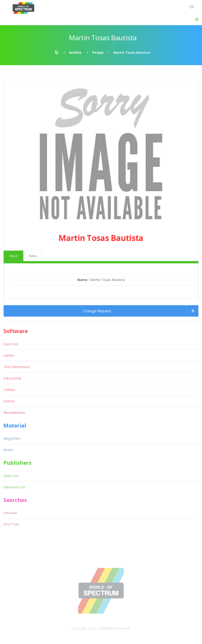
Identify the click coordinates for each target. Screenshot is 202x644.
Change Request (97, 311)
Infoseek (10, 513)
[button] (197, 19)
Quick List (11, 344)
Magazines (12, 438)
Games (9, 355)
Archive (75, 52)
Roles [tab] (33, 256)
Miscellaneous (14, 412)
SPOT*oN (11, 524)
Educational (12, 378)
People (98, 52)
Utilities (9, 390)
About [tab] (13, 256)
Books (8, 450)
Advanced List (14, 487)
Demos (9, 401)
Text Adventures (17, 367)
